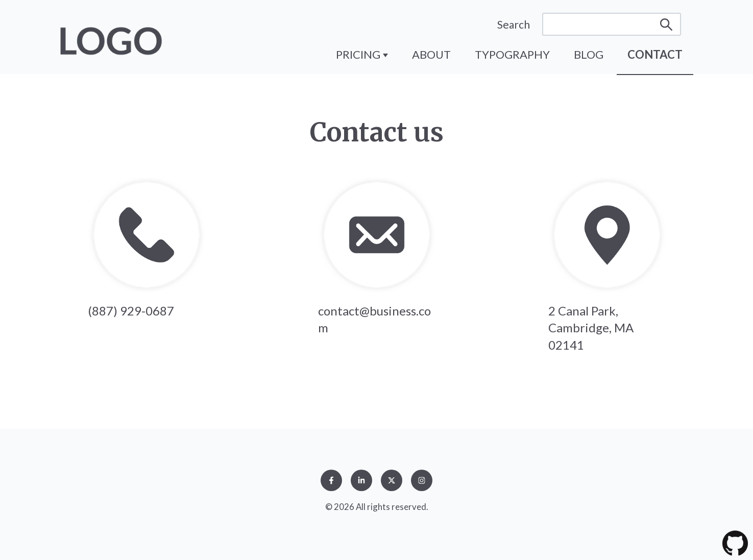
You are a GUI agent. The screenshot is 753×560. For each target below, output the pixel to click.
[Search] (612, 24)
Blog (589, 54)
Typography (512, 54)
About (431, 54)
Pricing (359, 54)
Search (514, 24)
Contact (655, 54)
